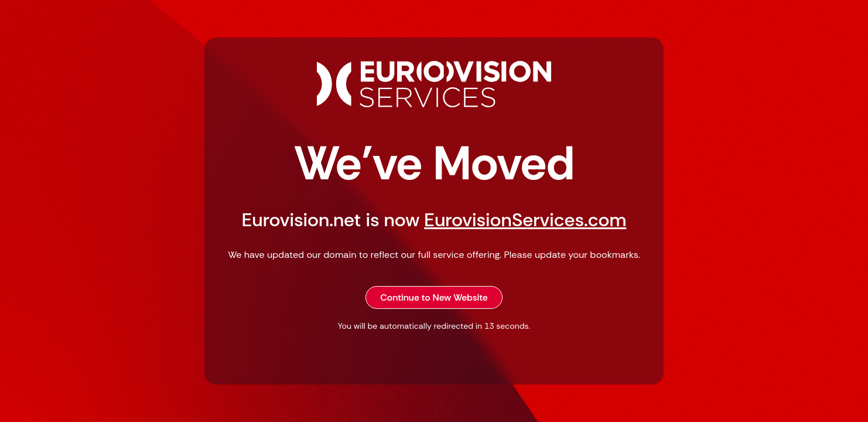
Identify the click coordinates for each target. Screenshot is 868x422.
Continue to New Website (434, 297)
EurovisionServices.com (525, 220)
